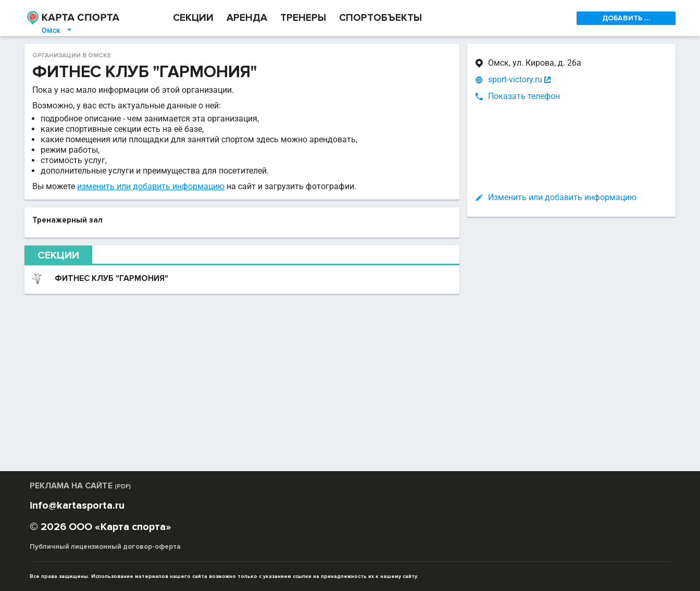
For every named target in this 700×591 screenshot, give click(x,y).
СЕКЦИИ (193, 18)
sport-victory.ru (515, 80)
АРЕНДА (247, 18)
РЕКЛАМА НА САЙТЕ (80, 486)
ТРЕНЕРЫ (303, 18)
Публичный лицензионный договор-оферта (105, 547)
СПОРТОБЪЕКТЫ (380, 18)
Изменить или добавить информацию (562, 197)
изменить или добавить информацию (151, 186)
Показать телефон (524, 96)
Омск (57, 30)
